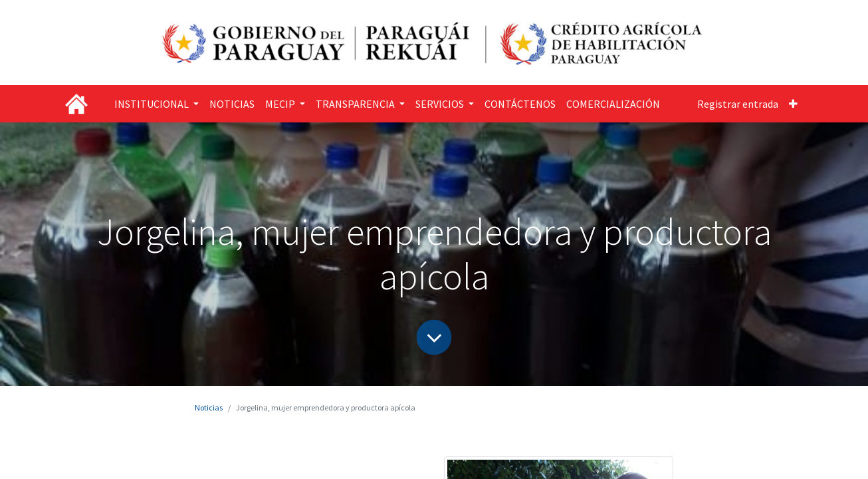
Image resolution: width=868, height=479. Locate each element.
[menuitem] (232, 104)
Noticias (209, 407)
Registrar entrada (738, 104)
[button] (793, 104)
